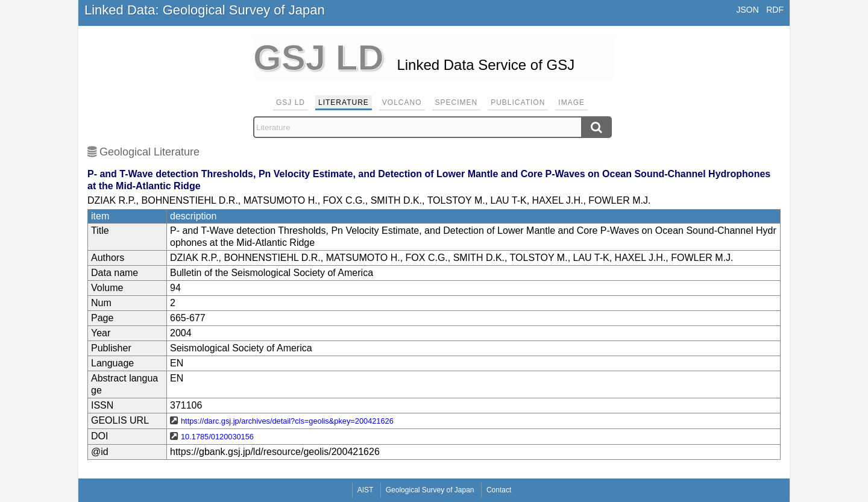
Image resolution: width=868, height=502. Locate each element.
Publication (518, 102)
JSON (747, 10)
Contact (499, 490)
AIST (366, 490)
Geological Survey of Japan (430, 490)
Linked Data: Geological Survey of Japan (205, 10)
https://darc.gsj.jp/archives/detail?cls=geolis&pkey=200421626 (287, 421)
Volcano (402, 102)
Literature (344, 102)
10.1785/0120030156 (217, 437)
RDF (775, 10)
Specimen (457, 102)
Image (571, 102)
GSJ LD (291, 102)
